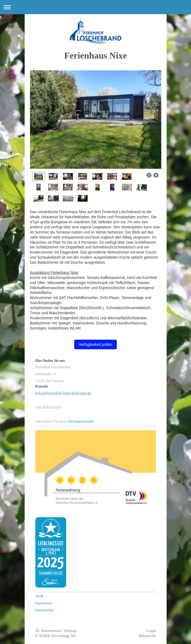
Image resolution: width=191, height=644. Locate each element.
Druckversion (49, 631)
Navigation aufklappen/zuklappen (96, 7)
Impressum (44, 603)
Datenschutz (45, 610)
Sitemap (70, 631)
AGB (39, 596)
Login (151, 631)
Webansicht (147, 636)
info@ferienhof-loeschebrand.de (63, 393)
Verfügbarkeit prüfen (95, 344)
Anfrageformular (81, 421)
